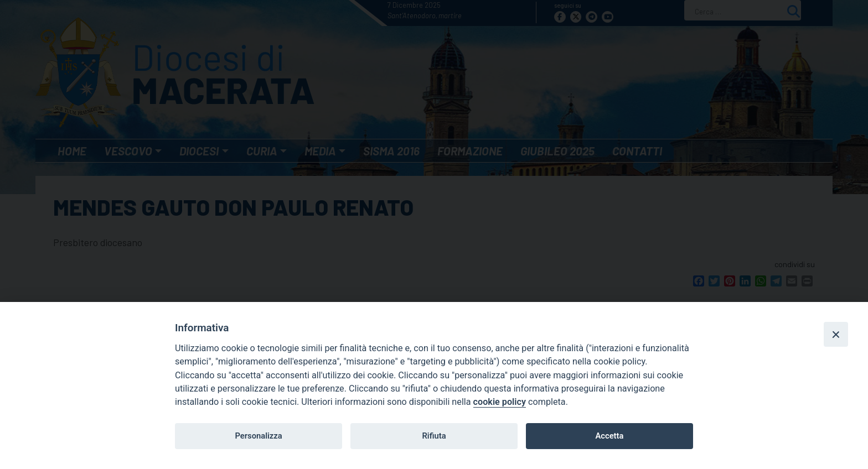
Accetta (609, 436)
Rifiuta (434, 436)
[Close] (836, 334)
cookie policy (500, 402)
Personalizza (258, 436)
